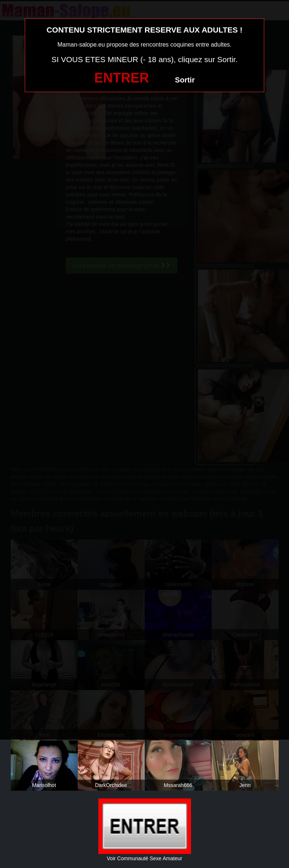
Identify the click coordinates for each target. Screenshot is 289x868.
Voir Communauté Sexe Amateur (145, 858)
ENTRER (122, 78)
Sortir (185, 80)
